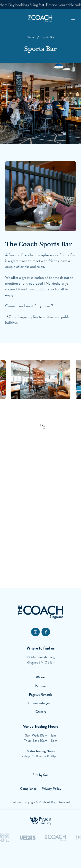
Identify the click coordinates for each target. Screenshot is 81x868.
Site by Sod (41, 775)
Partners (41, 686)
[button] (72, 18)
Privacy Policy (51, 789)
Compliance (28, 789)
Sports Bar (48, 37)
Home (31, 37)
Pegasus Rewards (40, 695)
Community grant (40, 703)
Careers (41, 712)
